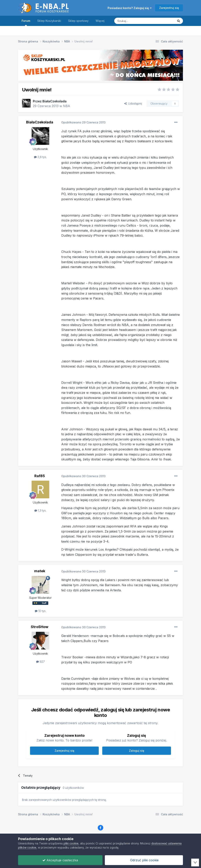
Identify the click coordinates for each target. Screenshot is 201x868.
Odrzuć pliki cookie (144, 860)
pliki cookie (71, 843)
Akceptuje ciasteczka (60, 860)
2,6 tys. (40, 157)
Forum (26, 23)
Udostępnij (133, 103)
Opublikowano (83, 122)
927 (40, 662)
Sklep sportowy (78, 21)
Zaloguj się (137, 751)
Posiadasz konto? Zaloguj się (130, 8)
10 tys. (40, 611)
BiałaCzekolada (54, 101)
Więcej (100, 21)
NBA (67, 106)
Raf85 (40, 476)
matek (40, 571)
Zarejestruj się (169, 8)
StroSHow (40, 627)
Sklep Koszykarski (49, 21)
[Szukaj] (134, 21)
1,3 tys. (40, 510)
